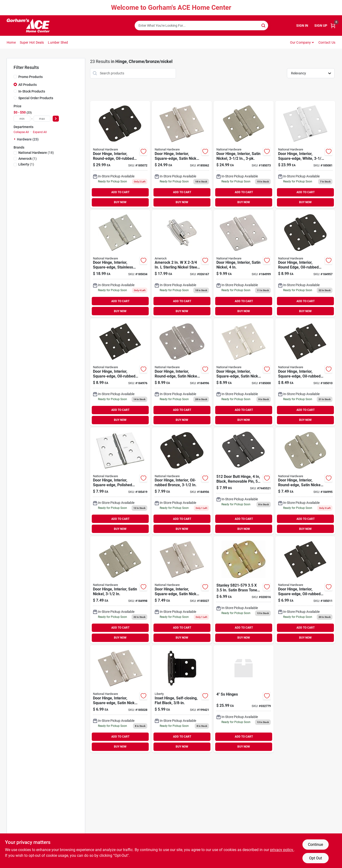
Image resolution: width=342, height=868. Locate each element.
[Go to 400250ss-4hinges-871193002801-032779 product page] (244, 699)
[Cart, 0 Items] (333, 26)
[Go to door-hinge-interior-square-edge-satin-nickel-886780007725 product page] (182, 155)
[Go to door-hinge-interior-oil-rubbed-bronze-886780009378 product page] (182, 481)
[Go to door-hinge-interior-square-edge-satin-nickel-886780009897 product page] (244, 372)
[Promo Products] (15, 77)
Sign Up (321, 26)
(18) (36, 153)
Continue (315, 845)
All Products (28, 85)
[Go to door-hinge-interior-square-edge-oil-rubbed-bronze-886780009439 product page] (305, 372)
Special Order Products (36, 98)
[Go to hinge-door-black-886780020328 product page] (244, 481)
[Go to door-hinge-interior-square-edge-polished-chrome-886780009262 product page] (120, 481)
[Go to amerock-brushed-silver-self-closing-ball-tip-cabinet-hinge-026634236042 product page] (182, 263)
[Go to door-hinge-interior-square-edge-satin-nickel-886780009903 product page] (120, 699)
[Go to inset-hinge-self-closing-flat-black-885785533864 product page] (182, 699)
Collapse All (21, 132)
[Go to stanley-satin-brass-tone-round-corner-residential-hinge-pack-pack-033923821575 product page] (244, 590)
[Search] (264, 25)
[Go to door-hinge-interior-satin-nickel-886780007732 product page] (244, 155)
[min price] (22, 119)
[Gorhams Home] (28, 26)
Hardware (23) (28, 139)
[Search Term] (201, 26)
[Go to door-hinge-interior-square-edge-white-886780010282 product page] (305, 155)
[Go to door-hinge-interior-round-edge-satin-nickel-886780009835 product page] (182, 372)
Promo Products (31, 77)
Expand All (40, 132)
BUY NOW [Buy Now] (120, 202)
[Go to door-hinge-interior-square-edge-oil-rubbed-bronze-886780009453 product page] (305, 590)
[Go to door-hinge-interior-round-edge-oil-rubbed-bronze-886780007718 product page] (120, 155)
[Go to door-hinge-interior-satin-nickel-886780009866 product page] (244, 263)
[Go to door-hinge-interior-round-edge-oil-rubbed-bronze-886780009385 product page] (305, 263)
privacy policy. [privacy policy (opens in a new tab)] (282, 850)
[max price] (42, 119)
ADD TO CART (120, 192)
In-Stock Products (32, 91)
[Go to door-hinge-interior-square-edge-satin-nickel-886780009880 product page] (182, 590)
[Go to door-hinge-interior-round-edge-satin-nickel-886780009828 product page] (305, 481)
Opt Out (316, 858)
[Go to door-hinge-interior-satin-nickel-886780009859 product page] (120, 590)
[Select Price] (56, 119)
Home (11, 42)
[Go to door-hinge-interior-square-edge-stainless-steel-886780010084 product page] (120, 263)
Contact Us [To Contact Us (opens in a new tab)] (327, 42)
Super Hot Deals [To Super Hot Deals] (32, 42)
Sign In (302, 26)
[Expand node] (15, 139)
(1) (28, 159)
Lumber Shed (58, 42)
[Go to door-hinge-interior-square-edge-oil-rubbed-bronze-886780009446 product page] (120, 372)
